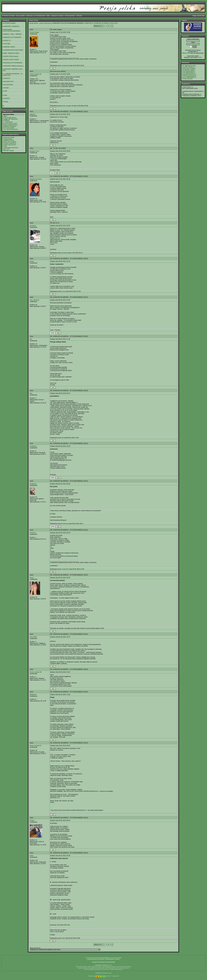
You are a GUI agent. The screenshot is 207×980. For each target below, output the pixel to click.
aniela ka (33, 533)
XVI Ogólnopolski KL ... (190, 73)
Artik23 (199, 96)
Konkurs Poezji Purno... (190, 74)
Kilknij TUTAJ (186, 53)
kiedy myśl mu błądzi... (10, 142)
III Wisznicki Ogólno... (189, 70)
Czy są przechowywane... (11, 129)
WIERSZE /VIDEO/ (9, 47)
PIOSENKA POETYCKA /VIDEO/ (14, 50)
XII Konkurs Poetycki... (190, 69)
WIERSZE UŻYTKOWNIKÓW (36, 16)
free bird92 (33, 637)
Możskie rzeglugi (9, 151)
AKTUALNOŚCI (70, 16)
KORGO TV (7, 41)
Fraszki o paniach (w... (10, 143)
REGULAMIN (20, 16)
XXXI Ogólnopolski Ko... (190, 76)
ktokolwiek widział (9, 137)
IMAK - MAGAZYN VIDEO (55, 16)
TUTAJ (199, 57)
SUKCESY (7, 78)
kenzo (32, 578)
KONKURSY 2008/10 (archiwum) (14, 66)
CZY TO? (7, 149)
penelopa (33, 226)
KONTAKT (7, 98)
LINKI (5, 95)
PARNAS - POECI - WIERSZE (13, 34)
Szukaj (6, 102)
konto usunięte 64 (36, 746)
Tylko (5, 146)
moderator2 (65, 65)
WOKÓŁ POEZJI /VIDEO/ (11, 60)
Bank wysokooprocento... (11, 125)
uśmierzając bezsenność (11, 148)
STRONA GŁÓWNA (9, 16)
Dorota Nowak (34, 32)
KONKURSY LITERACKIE (12, 26)
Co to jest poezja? (9, 128)
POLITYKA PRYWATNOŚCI (12, 31)
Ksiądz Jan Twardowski (11, 119)
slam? (6, 116)
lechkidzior (33, 446)
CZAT (5, 91)
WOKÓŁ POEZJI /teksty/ (11, 56)
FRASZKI (7, 121)
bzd (31, 393)
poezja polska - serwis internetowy (40, 23)
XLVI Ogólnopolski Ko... (190, 77)
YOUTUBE (7, 44)
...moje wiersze (8, 122)
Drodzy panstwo (188, 79)
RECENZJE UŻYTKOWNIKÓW (13, 63)
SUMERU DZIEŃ (9, 140)
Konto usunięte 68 (36, 672)
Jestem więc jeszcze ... (11, 145)
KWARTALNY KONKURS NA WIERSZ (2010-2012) (101, 23)
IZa (31, 339)
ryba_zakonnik (35, 300)
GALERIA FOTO (9, 82)
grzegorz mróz (34, 151)
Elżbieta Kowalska (36, 179)
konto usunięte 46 (36, 74)
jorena (32, 261)
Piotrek (32, 820)
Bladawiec (33, 695)
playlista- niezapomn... (10, 126)
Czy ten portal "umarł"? (11, 123)
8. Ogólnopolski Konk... (190, 66)
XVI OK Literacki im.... (190, 67)
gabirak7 (33, 114)
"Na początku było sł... (10, 118)
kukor (32, 856)
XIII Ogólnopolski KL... (190, 71)
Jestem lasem (8, 139)
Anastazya (33, 484)
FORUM (79, 16)
